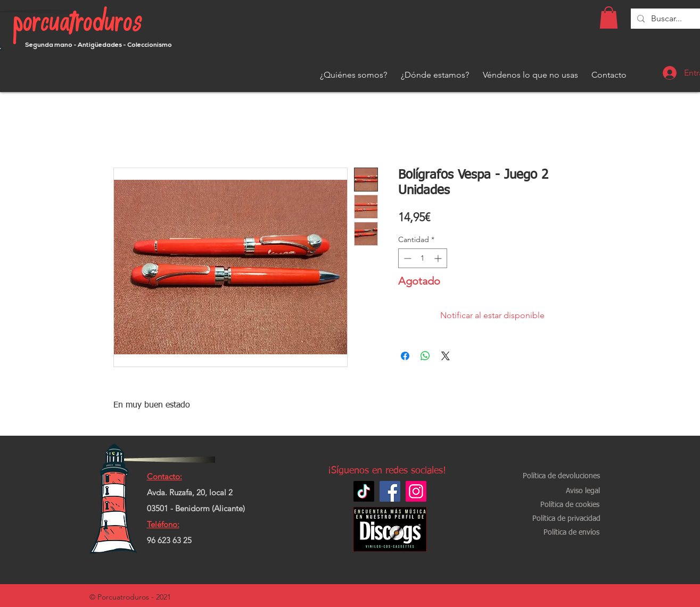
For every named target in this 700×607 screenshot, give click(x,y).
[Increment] (439, 258)
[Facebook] (390, 491)
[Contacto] (609, 75)
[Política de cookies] (570, 505)
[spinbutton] (423, 258)
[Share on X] (446, 356)
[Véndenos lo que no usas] (530, 75)
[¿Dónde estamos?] (435, 75)
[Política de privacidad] (566, 519)
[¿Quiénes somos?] (353, 75)
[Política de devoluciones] (561, 476)
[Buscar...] (667, 19)
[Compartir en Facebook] (405, 356)
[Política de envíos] (572, 533)
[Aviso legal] (583, 491)
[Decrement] (406, 258)
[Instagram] (416, 491)
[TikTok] (364, 491)
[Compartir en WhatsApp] (425, 356)
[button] (609, 18)
